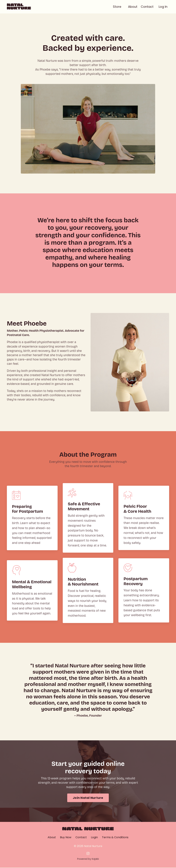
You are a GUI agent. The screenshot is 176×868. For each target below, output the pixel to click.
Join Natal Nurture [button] (88, 798)
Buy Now (66, 838)
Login (94, 838)
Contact (147, 7)
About (133, 7)
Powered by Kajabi (88, 859)
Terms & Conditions (115, 838)
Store (117, 7)
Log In (163, 7)
